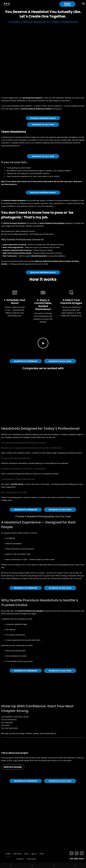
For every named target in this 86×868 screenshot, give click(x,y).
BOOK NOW (32, 859)
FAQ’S (42, 854)
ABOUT (34, 854)
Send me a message (13, 777)
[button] (43, 354)
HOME (8, 854)
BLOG (27, 854)
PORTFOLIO (17, 854)
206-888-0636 (77, 859)
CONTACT (20, 859)
